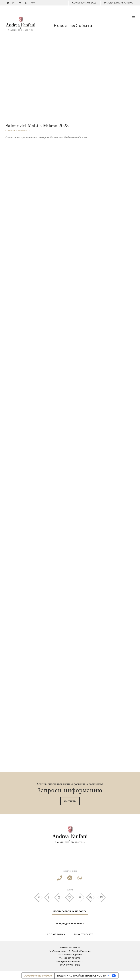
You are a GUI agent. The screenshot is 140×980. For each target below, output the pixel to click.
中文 (33, 3)
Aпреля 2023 (24, 130)
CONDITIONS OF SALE (84, 3)
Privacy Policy (83, 934)
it (8, 3)
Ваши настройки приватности (82, 976)
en (14, 3)
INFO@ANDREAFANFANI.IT (70, 961)
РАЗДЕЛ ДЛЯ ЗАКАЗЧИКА (118, 3)
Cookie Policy (56, 934)
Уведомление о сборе (38, 976)
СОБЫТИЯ (10, 130)
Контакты (70, 801)
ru (26, 3)
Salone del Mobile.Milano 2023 (37, 126)
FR (20, 3)
